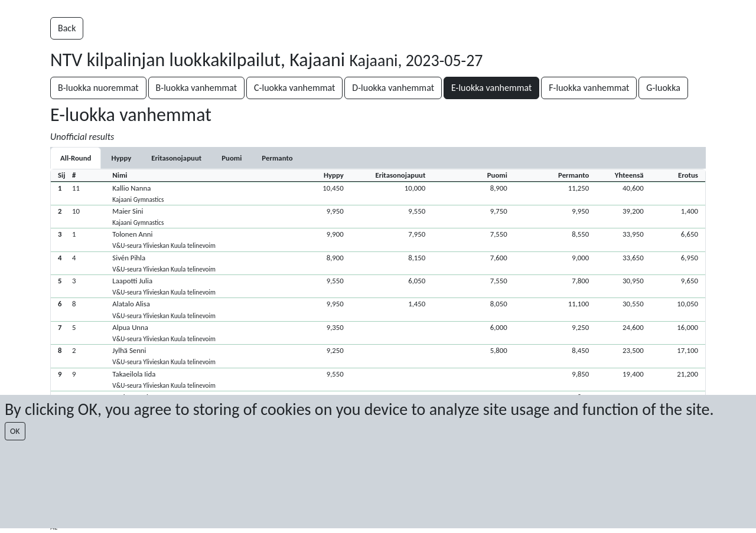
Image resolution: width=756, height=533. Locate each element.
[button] (378, 193)
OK (15, 431)
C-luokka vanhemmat (294, 88)
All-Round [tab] (76, 158)
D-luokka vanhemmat (393, 88)
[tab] (121, 158)
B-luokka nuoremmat (98, 88)
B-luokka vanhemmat (197, 88)
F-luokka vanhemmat (589, 88)
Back (67, 28)
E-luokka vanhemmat (491, 88)
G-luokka (663, 88)
